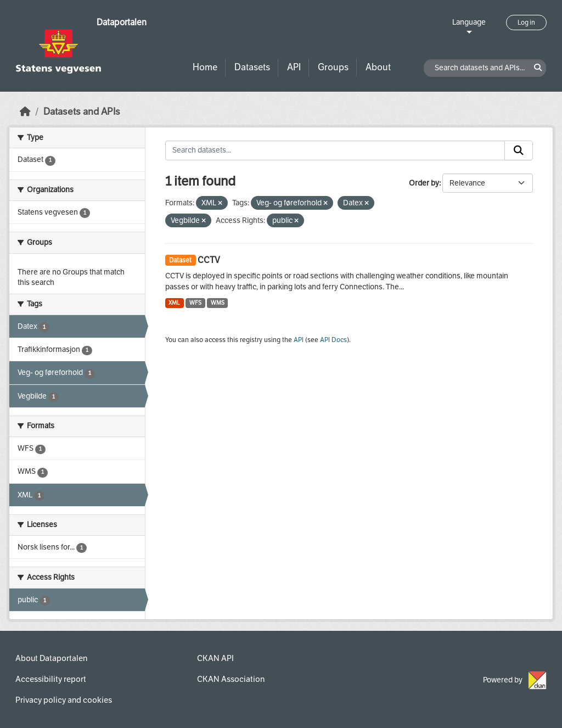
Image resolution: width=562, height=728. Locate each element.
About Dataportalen (51, 658)
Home (205, 67)
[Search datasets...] (335, 150)
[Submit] (519, 150)
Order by (424, 183)
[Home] (25, 112)
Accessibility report (51, 679)
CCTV (209, 260)
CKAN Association (231, 679)
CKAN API (215, 658)
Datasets (252, 67)
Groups (333, 67)
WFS (195, 303)
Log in (526, 23)
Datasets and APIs (82, 112)
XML (174, 303)
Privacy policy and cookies (64, 700)
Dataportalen (122, 22)
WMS (218, 303)
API (294, 67)
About (378, 67)
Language (469, 22)
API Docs (333, 340)
